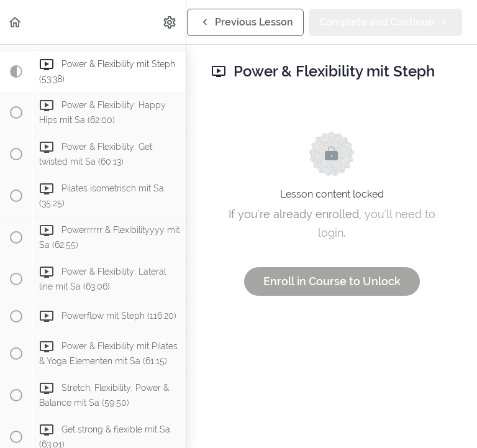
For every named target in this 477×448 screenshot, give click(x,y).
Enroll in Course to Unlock (332, 281)
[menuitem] (170, 22)
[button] (16, 22)
